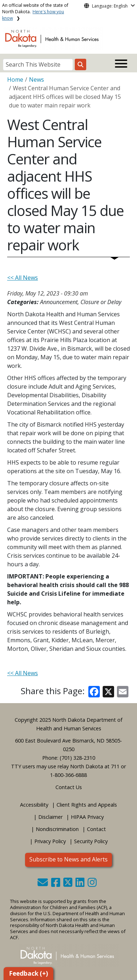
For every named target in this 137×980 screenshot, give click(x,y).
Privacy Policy (50, 841)
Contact (96, 829)
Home (15, 80)
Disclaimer (50, 817)
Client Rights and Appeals (87, 805)
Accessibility (34, 805)
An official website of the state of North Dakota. (35, 12)
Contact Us (69, 787)
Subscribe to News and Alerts (68, 859)
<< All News (23, 278)
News (36, 80)
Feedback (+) (28, 973)
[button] (43, 884)
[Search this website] (80, 64)
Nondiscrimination (57, 829)
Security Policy (91, 841)
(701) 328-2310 (77, 758)
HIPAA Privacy (87, 817)
